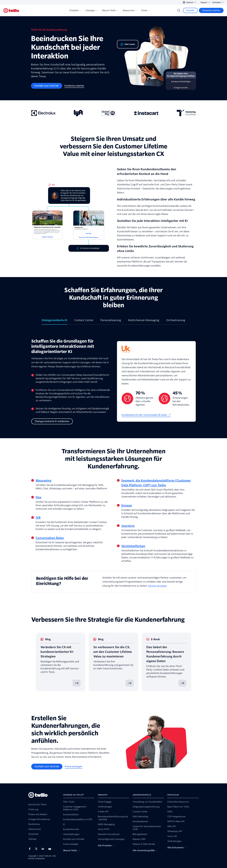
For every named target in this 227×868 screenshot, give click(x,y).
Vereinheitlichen (133, 546)
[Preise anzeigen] (74, 767)
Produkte (75, 10)
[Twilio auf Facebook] (31, 849)
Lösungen (91, 10)
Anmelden (218, 2)
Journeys (128, 526)
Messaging (44, 481)
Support (205, 2)
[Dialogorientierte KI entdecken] (52, 421)
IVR (38, 518)
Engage (127, 505)
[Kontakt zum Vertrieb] (47, 86)
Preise (145, 10)
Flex (39, 497)
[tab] (55, 321)
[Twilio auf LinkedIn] (44, 849)
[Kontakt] (190, 10)
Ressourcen (130, 10)
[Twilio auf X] (37, 849)
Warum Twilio (110, 10)
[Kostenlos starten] (211, 10)
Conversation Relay (50, 538)
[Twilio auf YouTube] (51, 849)
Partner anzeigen (158, 586)
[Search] (179, 10)
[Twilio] (11, 11)
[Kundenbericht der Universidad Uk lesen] (146, 415)
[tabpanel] (113, 381)
